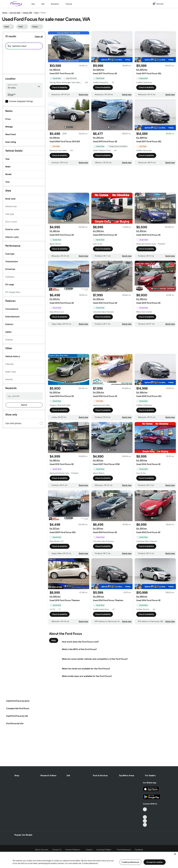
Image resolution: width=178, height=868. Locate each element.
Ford (36, 13)
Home (5, 13)
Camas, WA (27, 13)
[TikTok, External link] (145, 809)
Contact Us (57, 850)
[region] (89, 860)
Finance (69, 4)
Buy (33, 4)
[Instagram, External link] (145, 821)
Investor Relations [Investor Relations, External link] (74, 850)
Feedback (139, 850)
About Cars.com (42, 850)
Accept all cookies (155, 862)
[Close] (175, 854)
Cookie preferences (130, 862)
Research (55, 4)
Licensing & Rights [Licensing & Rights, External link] (105, 850)
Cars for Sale (15, 13)
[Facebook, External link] (145, 813)
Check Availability (60, 87)
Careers (89, 850)
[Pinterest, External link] (145, 825)
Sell (43, 4)
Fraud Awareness (124, 850)
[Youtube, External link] (145, 817)
